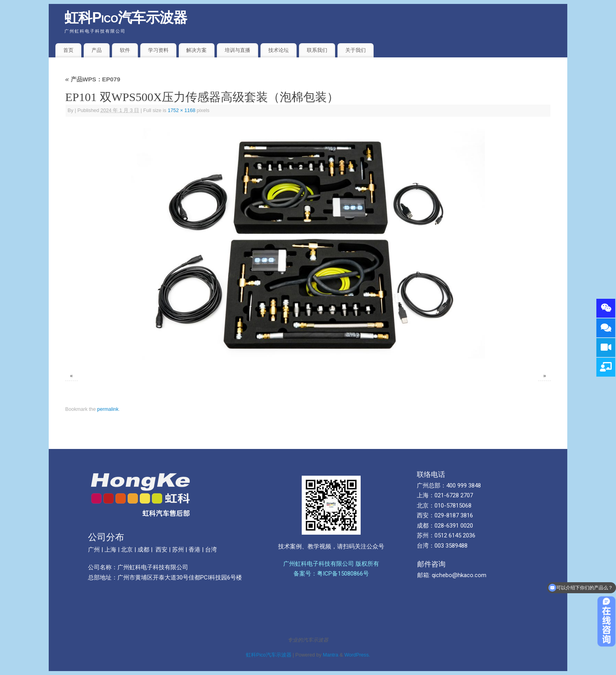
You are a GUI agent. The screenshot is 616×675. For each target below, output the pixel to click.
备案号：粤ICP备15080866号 (331, 574)
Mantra (331, 655)
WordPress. (357, 655)
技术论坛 (279, 50)
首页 (68, 50)
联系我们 (317, 50)
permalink (108, 409)
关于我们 (356, 50)
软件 (125, 50)
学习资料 (158, 50)
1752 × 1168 (181, 110)
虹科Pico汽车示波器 (126, 17)
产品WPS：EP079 (93, 79)
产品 (97, 50)
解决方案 (196, 50)
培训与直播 (237, 50)
